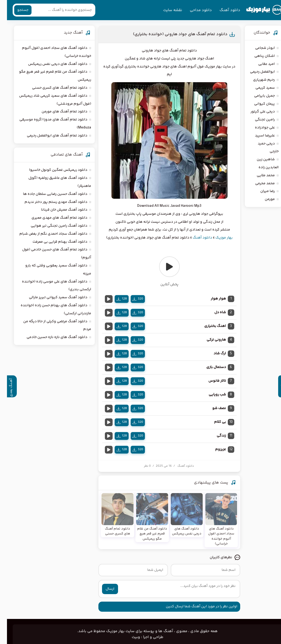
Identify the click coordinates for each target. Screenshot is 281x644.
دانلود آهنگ (223, 10)
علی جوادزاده (258, 128)
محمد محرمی (258, 183)
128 (115, 299)
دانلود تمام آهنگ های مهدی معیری (52, 218)
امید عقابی (260, 64)
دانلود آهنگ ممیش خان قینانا (57, 210)
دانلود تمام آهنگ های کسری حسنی (53, 88)
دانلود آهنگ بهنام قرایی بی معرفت (53, 242)
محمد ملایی (259, 175)
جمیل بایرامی (257, 96)
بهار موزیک (217, 238)
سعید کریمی (258, 88)
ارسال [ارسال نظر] (103, 589)
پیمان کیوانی (257, 104)
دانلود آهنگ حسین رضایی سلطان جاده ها (48, 194)
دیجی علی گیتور (256, 112)
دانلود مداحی (194, 10)
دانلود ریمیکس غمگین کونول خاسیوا (51, 170)
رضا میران (261, 191)
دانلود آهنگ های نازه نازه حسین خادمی (50, 337)
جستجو (16, 10)
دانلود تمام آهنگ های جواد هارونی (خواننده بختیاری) (173, 34)
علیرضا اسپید (258, 136)
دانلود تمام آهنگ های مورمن (57, 112)
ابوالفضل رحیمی (255, 72)
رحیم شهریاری (257, 80)
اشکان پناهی (258, 56)
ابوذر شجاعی (258, 48)
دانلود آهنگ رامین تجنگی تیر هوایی (52, 226)
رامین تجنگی (258, 120)
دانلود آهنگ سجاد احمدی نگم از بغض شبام (46, 234)
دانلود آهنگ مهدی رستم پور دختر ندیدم (49, 202)
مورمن (263, 199)
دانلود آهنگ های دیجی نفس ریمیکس (51, 64)
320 (131, 299)
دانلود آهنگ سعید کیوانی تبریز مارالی (51, 297)
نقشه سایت (166, 10)
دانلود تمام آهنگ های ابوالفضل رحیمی (50, 136)
